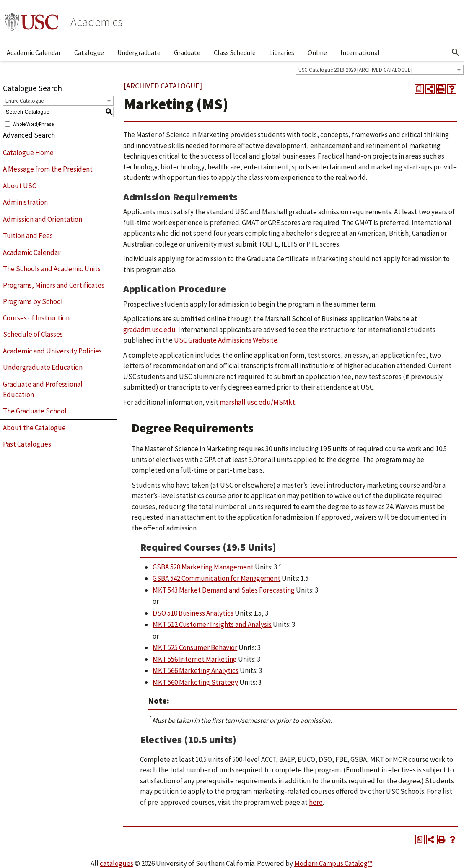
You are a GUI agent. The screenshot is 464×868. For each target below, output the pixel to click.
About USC (19, 186)
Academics (96, 22)
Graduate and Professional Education (43, 390)
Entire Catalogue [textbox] (25, 101)
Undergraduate (139, 52)
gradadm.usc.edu (149, 330)
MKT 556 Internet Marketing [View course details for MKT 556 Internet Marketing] (195, 659)
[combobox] (380, 70)
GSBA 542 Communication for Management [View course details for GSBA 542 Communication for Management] (216, 578)
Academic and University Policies (52, 351)
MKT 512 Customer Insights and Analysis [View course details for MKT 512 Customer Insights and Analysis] (212, 624)
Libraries (282, 52)
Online (317, 52)
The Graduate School (35, 411)
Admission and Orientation (43, 219)
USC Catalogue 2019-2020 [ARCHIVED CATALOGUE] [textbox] (355, 70)
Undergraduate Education (43, 367)
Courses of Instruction (36, 318)
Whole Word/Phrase (33, 123)
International (360, 52)
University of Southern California (32, 22)
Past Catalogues (27, 444)
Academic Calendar (34, 52)
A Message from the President (48, 169)
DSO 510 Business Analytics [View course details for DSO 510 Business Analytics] (193, 613)
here (316, 802)
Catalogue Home (28, 153)
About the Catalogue (34, 428)
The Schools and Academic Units (52, 269)
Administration (25, 202)
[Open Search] (456, 52)
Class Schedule (235, 52)
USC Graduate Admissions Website (226, 340)
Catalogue (89, 52)
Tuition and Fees (28, 236)
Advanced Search (29, 135)
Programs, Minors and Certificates (54, 285)
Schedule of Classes (33, 334)
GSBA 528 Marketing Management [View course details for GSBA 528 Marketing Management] (203, 567)
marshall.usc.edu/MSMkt (257, 402)
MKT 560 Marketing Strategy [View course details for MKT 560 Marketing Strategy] (195, 682)
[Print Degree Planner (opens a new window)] (419, 89)
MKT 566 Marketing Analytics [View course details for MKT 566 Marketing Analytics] (196, 670)
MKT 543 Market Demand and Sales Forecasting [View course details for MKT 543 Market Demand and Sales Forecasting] (224, 590)
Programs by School (33, 301)
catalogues (117, 863)
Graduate (187, 52)
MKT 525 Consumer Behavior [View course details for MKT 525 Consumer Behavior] (195, 647)
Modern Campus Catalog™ (333, 863)
